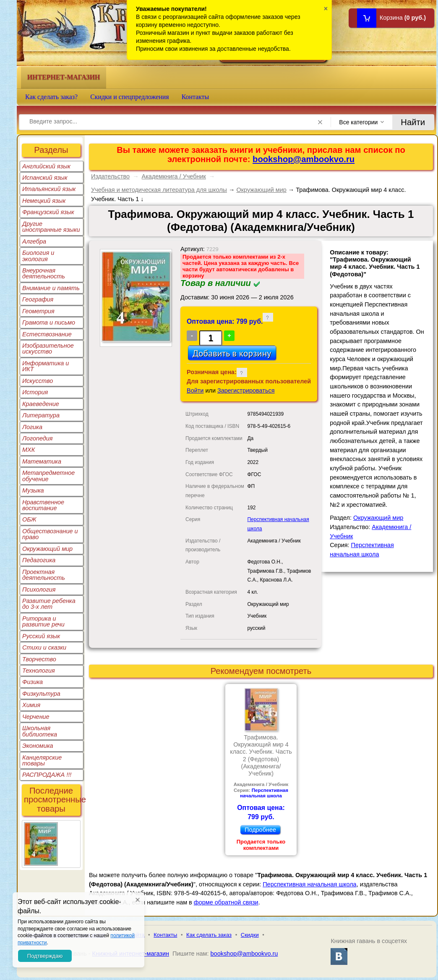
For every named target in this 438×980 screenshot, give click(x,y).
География (38, 299)
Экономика (38, 746)
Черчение (36, 717)
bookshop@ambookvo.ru (304, 159)
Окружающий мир (47, 549)
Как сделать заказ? (51, 97)
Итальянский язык (49, 189)
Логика (32, 427)
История (35, 392)
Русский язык (41, 636)
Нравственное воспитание (43, 505)
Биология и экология (38, 256)
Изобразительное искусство (48, 349)
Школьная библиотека (40, 731)
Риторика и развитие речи (43, 621)
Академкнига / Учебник (174, 176)
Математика (42, 461)
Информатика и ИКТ (46, 366)
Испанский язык (45, 178)
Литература (41, 415)
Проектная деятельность (44, 575)
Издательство (110, 176)
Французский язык (48, 212)
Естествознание (47, 334)
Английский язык (46, 166)
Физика (33, 682)
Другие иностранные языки (51, 227)
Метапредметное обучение (48, 476)
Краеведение (41, 404)
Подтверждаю (45, 956)
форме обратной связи (226, 902)
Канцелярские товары (42, 760)
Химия (31, 705)
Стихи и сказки (44, 647)
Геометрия (38, 311)
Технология (39, 671)
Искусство (38, 381)
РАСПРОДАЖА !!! (47, 775)
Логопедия (38, 438)
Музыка (33, 490)
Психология (39, 590)
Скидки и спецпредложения (130, 97)
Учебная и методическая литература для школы (159, 190)
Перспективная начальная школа (264, 793)
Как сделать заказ (209, 935)
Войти (195, 390)
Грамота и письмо (49, 322)
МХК (29, 450)
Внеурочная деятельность (44, 273)
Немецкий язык (44, 201)
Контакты (196, 97)
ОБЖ (29, 519)
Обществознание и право (50, 534)
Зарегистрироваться (246, 390)
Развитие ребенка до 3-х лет (49, 604)
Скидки (250, 935)
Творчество (39, 659)
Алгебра (34, 241)
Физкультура (41, 694)
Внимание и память (51, 288)
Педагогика (39, 560)
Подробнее (260, 830)
